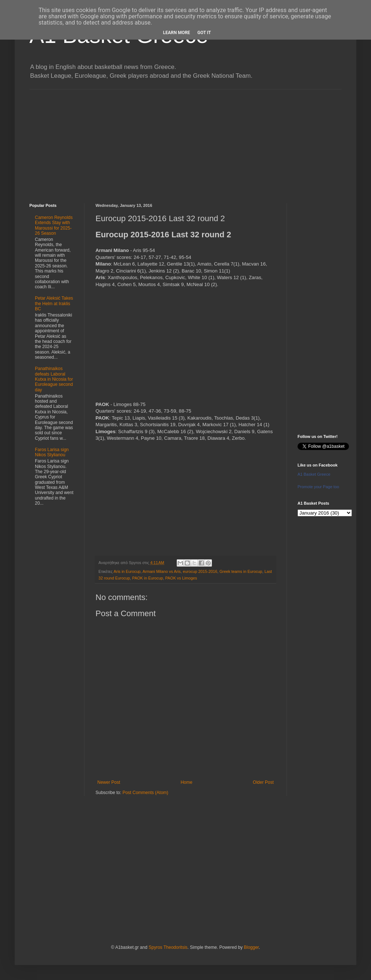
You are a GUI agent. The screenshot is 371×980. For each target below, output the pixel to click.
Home (187, 782)
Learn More (177, 33)
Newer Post (109, 782)
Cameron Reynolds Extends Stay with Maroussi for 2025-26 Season (54, 225)
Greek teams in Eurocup (241, 571)
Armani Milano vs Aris (162, 571)
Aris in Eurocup (127, 571)
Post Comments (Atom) (145, 793)
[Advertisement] (185, 141)
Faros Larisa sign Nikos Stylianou (52, 452)
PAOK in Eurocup (148, 578)
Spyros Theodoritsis (168, 947)
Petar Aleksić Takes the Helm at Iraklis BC (54, 303)
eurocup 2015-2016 (200, 571)
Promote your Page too (318, 487)
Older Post (263, 782)
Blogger (251, 947)
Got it (204, 33)
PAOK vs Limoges (181, 578)
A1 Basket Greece (314, 474)
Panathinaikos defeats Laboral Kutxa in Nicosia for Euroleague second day (54, 379)
